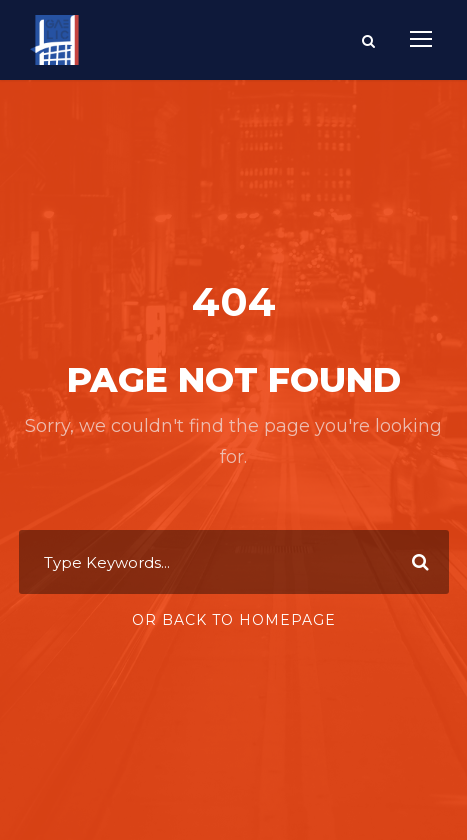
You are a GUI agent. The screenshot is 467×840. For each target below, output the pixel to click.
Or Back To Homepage (234, 620)
